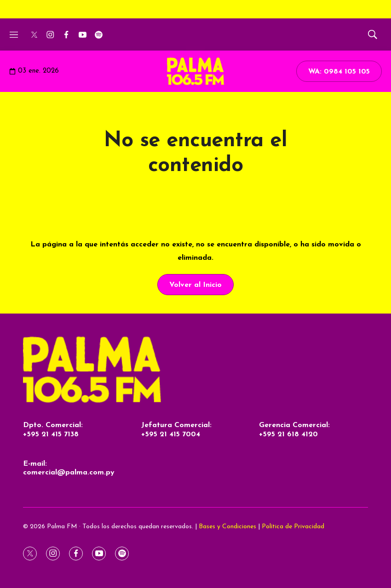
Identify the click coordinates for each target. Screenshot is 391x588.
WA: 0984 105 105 (339, 72)
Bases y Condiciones (227, 527)
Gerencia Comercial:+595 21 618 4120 (294, 430)
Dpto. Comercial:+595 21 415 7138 (53, 430)
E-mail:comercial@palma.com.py (69, 468)
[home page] (195, 370)
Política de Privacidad (293, 527)
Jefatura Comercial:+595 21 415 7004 (176, 430)
